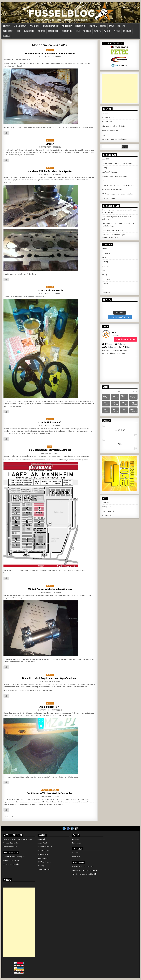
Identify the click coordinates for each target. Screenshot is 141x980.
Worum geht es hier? (109, 117)
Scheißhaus (106, 292)
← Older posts (9, 817)
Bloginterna (93, 26)
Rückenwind (87, 31)
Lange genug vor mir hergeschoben (114, 176)
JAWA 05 (104, 275)
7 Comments (57, 174)
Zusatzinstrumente (108, 198)
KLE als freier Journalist (11, 864)
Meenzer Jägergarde (10, 843)
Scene (50, 446)
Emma (104, 257)
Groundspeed (43, 858)
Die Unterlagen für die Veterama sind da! (50, 450)
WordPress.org (107, 515)
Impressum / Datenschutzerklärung (114, 139)
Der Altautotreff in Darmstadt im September (50, 793)
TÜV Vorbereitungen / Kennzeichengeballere (117, 194)
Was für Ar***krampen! (110, 172)
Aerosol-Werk (42, 843)
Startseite (7, 26)
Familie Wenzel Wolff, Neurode (83, 866)
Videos (107, 344)
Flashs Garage (43, 854)
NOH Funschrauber (44, 862)
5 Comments (57, 147)
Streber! (50, 144)
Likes (125, 347)
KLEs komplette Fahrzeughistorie (113, 126)
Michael (6, 713)
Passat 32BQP (107, 279)
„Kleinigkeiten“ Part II (50, 707)
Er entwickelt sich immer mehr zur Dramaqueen (50, 53)
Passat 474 (105, 284)
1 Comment (57, 681)
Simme (78, 31)
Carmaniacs (127, 31)
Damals (112, 26)
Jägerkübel (105, 266)
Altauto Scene (35, 26)
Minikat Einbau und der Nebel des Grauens (50, 589)
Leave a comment (57, 710)
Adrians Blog (42, 839)
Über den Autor (107, 122)
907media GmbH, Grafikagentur (14, 857)
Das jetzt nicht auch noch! (50, 290)
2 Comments (57, 453)
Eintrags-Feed (106, 507)
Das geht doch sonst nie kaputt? (113, 189)
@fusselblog (117, 336)
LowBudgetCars (29, 31)
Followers (109, 347)
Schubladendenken (109, 181)
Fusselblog (120, 430)
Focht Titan (121, 26)
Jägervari (105, 270)
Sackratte (105, 288)
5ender (104, 249)
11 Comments (57, 592)
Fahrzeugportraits (20, 26)
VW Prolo (117, 31)
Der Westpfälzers (44, 851)
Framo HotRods (8, 31)
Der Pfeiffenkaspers (45, 847)
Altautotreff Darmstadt (51, 26)
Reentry (104, 168)
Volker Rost (76, 857)
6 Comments (57, 57)
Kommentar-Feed (108, 511)
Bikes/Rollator (80, 26)
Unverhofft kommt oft (50, 422)
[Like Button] (6, 133)
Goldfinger (105, 262)
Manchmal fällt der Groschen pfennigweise (50, 171)
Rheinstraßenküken (10, 847)
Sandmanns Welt (44, 870)
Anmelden (105, 502)
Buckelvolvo (106, 253)
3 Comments (57, 797)
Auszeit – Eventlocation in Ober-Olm (84, 874)
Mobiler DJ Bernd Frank (11, 860)
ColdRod (103, 26)
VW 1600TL (98, 31)
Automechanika (67, 26)
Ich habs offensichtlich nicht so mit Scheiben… (118, 163)
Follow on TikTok (127, 339)
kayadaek (75, 853)
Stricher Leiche (53, 31)
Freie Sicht (105, 159)
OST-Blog (41, 866)
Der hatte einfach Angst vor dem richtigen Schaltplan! (50, 678)
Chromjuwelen (77, 843)
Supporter (105, 135)
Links (18, 31)
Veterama (40, 456)
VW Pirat (107, 31)
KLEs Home (6, 36)
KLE (114, 333)
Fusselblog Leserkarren (110, 130)
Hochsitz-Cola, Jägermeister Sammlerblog (18, 839)
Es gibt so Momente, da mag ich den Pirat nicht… (118, 185)
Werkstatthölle (67, 31)
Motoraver (76, 839)
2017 (120, 391)
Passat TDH (41, 31)
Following (120, 344)
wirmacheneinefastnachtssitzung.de (85, 870)
